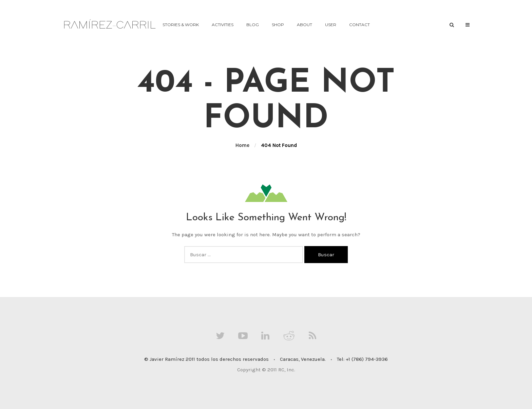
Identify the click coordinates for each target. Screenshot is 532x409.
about (305, 25)
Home (242, 145)
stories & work (181, 25)
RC (281, 370)
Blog (253, 25)
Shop (278, 25)
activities (223, 25)
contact (359, 25)
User (331, 25)
